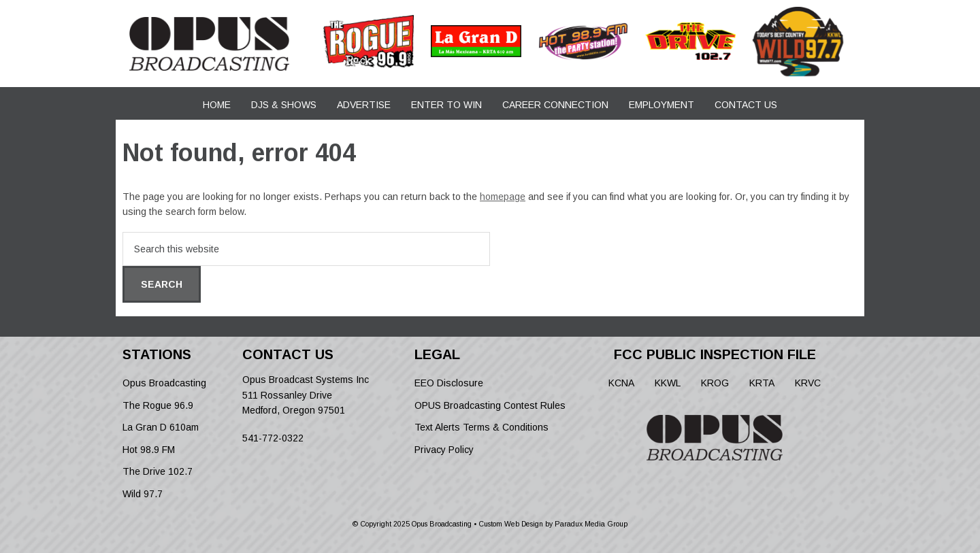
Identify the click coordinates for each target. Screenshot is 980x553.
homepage (503, 197)
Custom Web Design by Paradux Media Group (553, 524)
